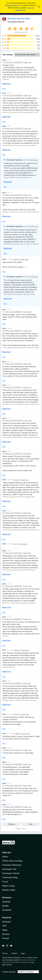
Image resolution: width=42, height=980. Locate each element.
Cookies (14, 953)
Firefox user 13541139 (13, 553)
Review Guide (9, 890)
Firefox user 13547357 (13, 453)
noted (23, 958)
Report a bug (8, 886)
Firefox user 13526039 (13, 764)
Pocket (6, 938)
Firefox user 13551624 (13, 128)
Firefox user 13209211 (13, 683)
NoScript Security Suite (19, 19)
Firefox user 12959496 (13, 586)
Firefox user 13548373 (13, 387)
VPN (4, 926)
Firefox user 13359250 (13, 807)
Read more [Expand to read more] (6, 84)
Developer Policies (11, 873)
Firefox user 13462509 (13, 312)
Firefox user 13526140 (13, 750)
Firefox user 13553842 (13, 62)
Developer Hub (9, 869)
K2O (16, 544)
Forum (5, 882)
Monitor (6, 934)
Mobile (5, 906)
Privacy (5, 953)
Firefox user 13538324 (13, 619)
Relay (5, 930)
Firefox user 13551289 (13, 195)
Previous (11, 824)
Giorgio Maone (17, 22)
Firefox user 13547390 (13, 420)
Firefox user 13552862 (13, 95)
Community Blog (10, 877)
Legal (23, 953)
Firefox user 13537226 (13, 364)
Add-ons (7, 852)
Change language (9, 972)
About (5, 857)
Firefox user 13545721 (13, 513)
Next (31, 824)
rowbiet (17, 734)
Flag (4, 89)
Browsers (7, 922)
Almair (16, 259)
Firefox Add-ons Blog (12, 861)
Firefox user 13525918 (13, 786)
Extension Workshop (12, 865)
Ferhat (17, 714)
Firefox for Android (12, 5)
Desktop (6, 902)
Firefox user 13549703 (13, 331)
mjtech (17, 650)
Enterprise (7, 910)
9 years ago (27, 62)
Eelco (16, 480)
